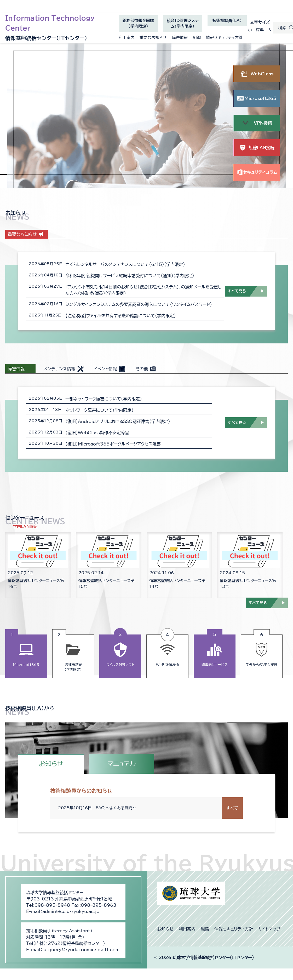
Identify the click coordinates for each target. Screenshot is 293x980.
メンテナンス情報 (59, 369)
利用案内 (127, 38)
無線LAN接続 (262, 148)
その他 (142, 369)
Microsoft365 (262, 102)
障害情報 (180, 38)
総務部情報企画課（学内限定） (138, 25)
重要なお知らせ (153, 38)
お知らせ (51, 764)
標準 (260, 30)
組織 (197, 38)
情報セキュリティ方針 (224, 38)
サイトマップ (269, 929)
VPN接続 (263, 123)
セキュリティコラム (260, 172)
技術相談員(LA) (227, 21)
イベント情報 (105, 369)
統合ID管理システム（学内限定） (183, 25)
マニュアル (122, 764)
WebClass (262, 74)
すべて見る (237, 291)
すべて (232, 808)
